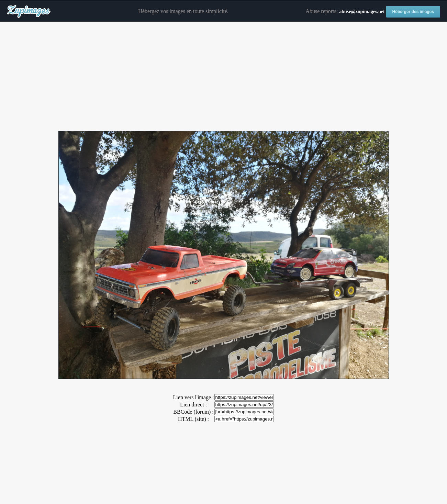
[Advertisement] (224, 77)
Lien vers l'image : (194, 397)
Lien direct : (193, 405)
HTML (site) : (193, 419)
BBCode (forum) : (193, 412)
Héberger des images (413, 12)
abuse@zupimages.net (362, 12)
